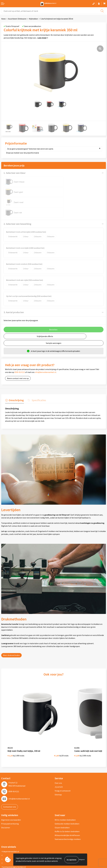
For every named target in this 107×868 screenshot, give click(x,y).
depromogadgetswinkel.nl (13, 835)
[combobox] (53, 11)
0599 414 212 (20, 352)
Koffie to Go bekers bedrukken (67, 807)
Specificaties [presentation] (38, 379)
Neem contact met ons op (18, 358)
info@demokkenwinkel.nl (46, 352)
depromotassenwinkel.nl (13, 831)
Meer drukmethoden (11, 634)
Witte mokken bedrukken (65, 795)
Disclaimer (6, 803)
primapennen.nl (9, 838)
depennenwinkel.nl (10, 827)
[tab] (14, 380)
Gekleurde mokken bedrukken (67, 799)
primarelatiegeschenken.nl (13, 842)
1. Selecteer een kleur (15, 173)
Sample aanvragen (54, 323)
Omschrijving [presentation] (16, 379)
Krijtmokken (33, 19)
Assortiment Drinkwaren (17, 19)
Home (3, 19)
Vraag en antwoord (63, 766)
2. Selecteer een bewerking (17, 203)
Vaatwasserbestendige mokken (68, 815)
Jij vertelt (59, 762)
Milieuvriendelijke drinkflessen (67, 811)
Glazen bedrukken (62, 803)
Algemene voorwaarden (11, 795)
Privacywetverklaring (10, 799)
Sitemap (58, 770)
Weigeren (82, 860)
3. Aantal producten (14, 292)
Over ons (58, 758)
